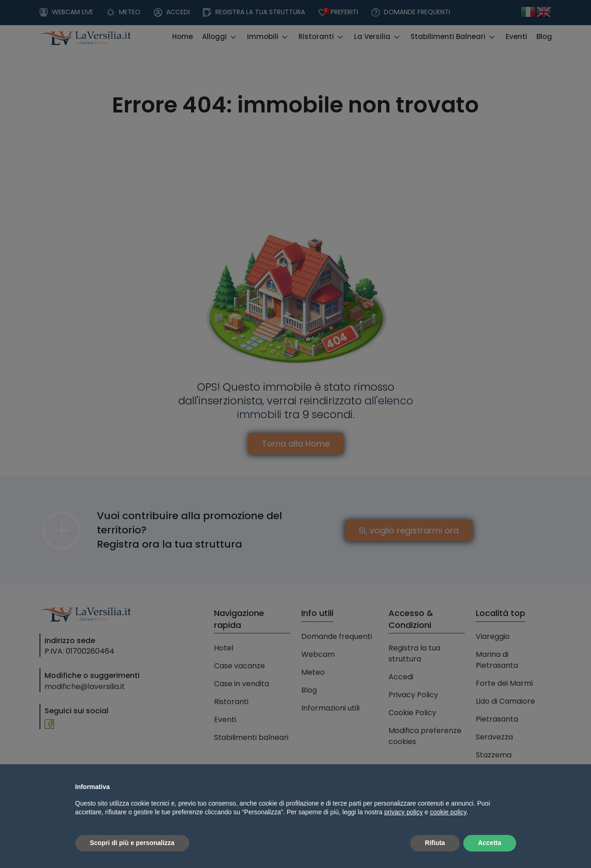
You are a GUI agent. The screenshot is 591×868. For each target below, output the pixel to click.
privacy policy (404, 812)
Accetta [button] (490, 843)
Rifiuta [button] (435, 843)
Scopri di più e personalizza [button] (132, 843)
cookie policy (448, 812)
